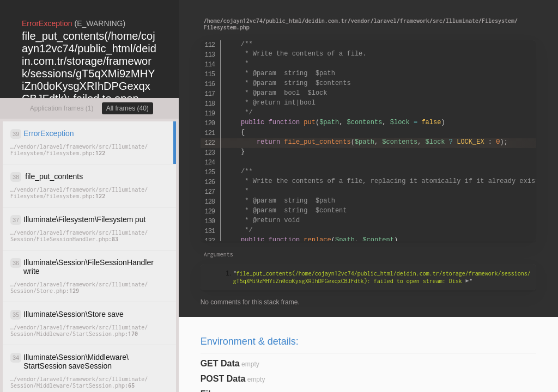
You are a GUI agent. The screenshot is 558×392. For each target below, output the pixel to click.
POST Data (223, 379)
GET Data (220, 363)
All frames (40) (128, 108)
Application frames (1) (62, 108)
